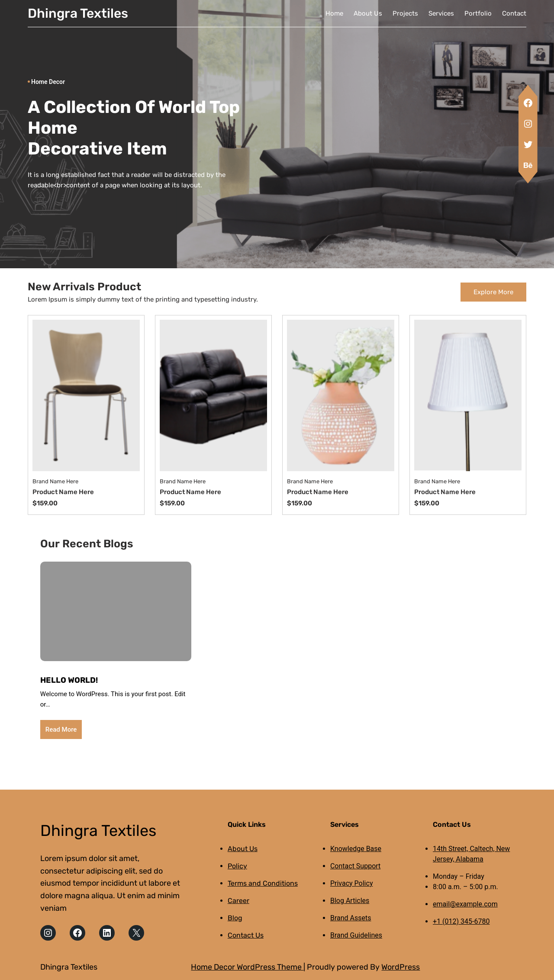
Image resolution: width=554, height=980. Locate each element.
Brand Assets (351, 918)
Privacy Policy (352, 883)
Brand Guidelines (356, 935)
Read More (61, 729)
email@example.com (465, 904)
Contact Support (355, 866)
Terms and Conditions (263, 883)
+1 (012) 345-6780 (461, 921)
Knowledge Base (356, 849)
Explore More (493, 292)
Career (238, 901)
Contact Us (246, 935)
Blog (235, 918)
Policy (237, 866)
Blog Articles (350, 901)
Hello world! (69, 680)
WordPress (401, 967)
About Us (243, 849)
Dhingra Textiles (78, 13)
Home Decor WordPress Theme (247, 967)
